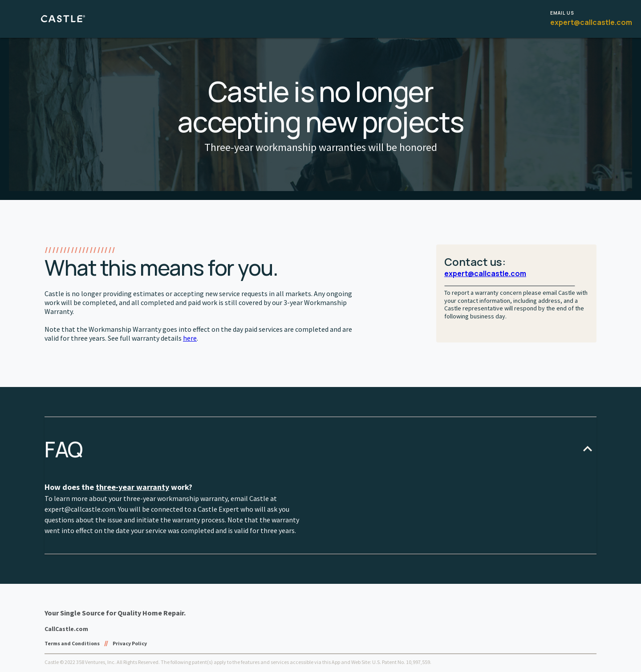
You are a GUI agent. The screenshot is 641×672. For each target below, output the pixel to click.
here (190, 338)
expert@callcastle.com (591, 22)
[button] (320, 449)
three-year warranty (132, 487)
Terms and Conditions (72, 643)
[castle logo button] (67, 19)
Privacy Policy (130, 643)
